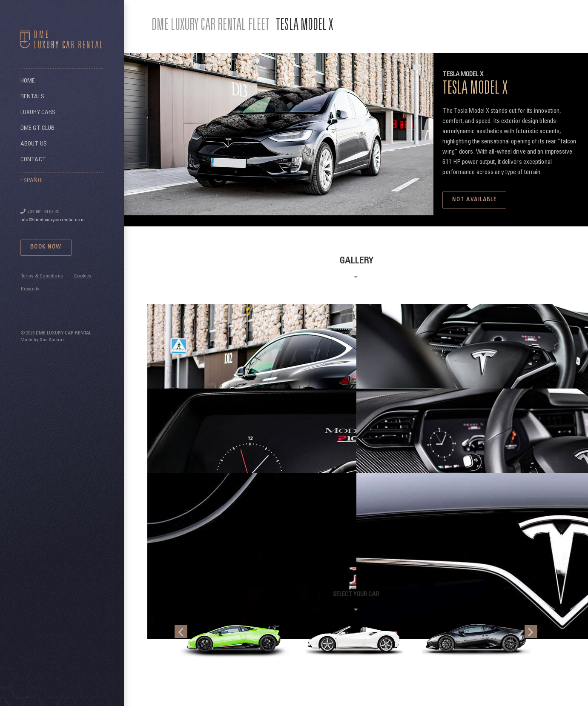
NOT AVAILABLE (474, 200)
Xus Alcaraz (52, 340)
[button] (181, 631)
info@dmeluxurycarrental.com (53, 220)
